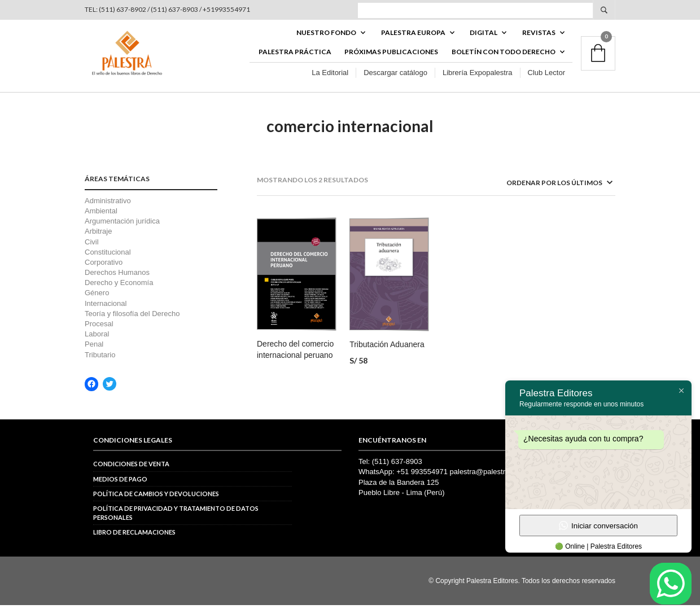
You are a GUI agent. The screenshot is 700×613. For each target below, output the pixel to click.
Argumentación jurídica (122, 229)
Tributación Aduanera (387, 353)
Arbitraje (98, 240)
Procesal (99, 332)
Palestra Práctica (295, 57)
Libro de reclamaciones (134, 540)
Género (97, 301)
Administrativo (108, 209)
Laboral (97, 342)
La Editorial (330, 78)
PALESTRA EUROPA (413, 38)
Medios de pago (120, 487)
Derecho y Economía (119, 290)
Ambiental (101, 219)
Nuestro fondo (326, 38)
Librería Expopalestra (478, 78)
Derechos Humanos (117, 280)
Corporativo (104, 270)
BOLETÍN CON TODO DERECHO (504, 57)
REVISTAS (539, 38)
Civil (92, 250)
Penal (94, 353)
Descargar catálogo (395, 78)
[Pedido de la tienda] (545, 191)
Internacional (106, 311)
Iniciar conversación (598, 526)
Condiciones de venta (131, 472)
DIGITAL (484, 38)
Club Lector (546, 78)
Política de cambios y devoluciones (156, 502)
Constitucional (108, 260)
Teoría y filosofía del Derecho (132, 321)
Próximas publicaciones (391, 57)
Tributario (100, 363)
